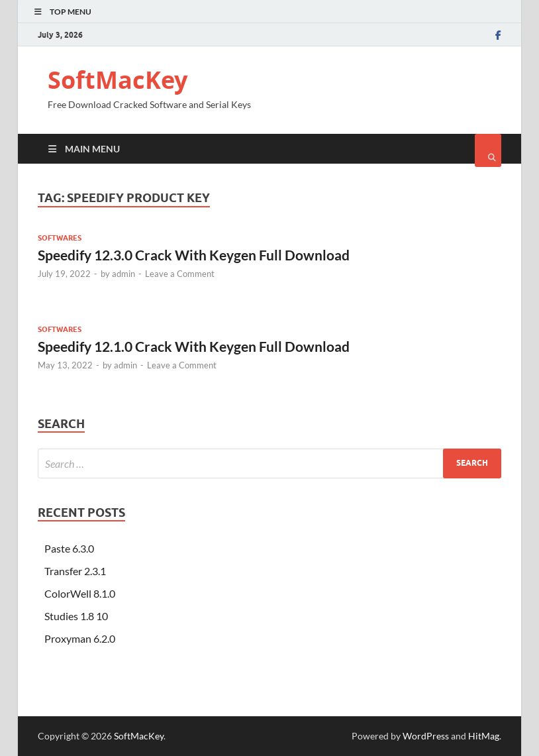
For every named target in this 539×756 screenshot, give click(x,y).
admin (123, 274)
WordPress (426, 736)
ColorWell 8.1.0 (80, 593)
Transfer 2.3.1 (75, 571)
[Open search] (488, 150)
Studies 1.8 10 (76, 616)
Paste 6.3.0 (69, 548)
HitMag (484, 736)
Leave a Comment (180, 274)
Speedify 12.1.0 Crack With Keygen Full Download (194, 346)
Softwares (60, 238)
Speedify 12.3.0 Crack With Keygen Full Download (194, 255)
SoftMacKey (118, 80)
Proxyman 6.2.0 (80, 638)
